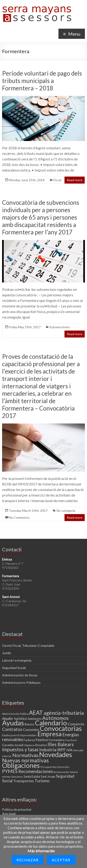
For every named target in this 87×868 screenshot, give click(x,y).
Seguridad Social (14, 668)
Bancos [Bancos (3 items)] (29, 724)
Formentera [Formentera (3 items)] (57, 740)
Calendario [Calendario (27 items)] (51, 723)
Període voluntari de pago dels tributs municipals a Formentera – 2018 (42, 81)
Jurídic (7, 653)
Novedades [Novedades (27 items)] (56, 755)
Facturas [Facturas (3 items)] (29, 740)
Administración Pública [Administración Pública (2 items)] (15, 714)
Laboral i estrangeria (17, 660)
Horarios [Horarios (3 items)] (41, 745)
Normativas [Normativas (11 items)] (25, 755)
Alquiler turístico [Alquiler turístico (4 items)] (14, 718)
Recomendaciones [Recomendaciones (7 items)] (36, 771)
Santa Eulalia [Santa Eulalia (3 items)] (32, 776)
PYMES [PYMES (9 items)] (10, 771)
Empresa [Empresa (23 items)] (50, 734)
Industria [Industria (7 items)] (48, 750)
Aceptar (61, 860)
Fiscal (57, 180)
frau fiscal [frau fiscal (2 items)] (71, 740)
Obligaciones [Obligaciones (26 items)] (21, 765)
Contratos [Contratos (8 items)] (12, 729)
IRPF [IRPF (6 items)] (61, 750)
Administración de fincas (20, 675)
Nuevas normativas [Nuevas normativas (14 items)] (25, 760)
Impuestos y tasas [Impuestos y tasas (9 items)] (20, 749)
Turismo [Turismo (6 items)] (42, 781)
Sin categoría (66, 511)
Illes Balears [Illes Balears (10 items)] (61, 744)
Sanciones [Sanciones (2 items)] (17, 777)
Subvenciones (60, 327)
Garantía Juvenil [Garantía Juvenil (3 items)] (13, 745)
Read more (75, 180)
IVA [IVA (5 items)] (69, 750)
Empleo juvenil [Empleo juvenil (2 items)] (11, 735)
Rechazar (27, 860)
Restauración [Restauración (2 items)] (61, 772)
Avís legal (9, 814)
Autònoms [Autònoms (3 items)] (35, 719)
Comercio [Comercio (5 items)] (76, 724)
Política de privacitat (17, 809)
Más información (41, 851)
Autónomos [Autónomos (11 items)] (55, 718)
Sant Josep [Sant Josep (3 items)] (48, 776)
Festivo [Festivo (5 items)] (42, 740)
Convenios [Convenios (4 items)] (31, 730)
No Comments (19, 517)
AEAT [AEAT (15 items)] (36, 713)
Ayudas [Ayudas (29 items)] (13, 723)
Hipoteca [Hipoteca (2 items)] (29, 745)
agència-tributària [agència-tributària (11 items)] (64, 713)
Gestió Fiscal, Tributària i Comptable (28, 646)
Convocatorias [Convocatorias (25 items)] (61, 728)
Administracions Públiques (21, 682)
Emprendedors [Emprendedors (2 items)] (28, 735)
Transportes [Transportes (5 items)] (24, 781)
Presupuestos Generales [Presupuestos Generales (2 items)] (55, 767)
